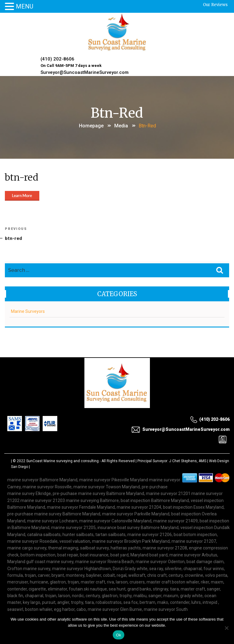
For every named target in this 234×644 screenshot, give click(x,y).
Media (121, 125)
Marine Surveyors (28, 311)
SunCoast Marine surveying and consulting (62, 460)
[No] (226, 628)
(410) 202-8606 (58, 59)
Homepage (91, 125)
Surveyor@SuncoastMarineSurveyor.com (85, 72)
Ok (118, 635)
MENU (25, 6)
